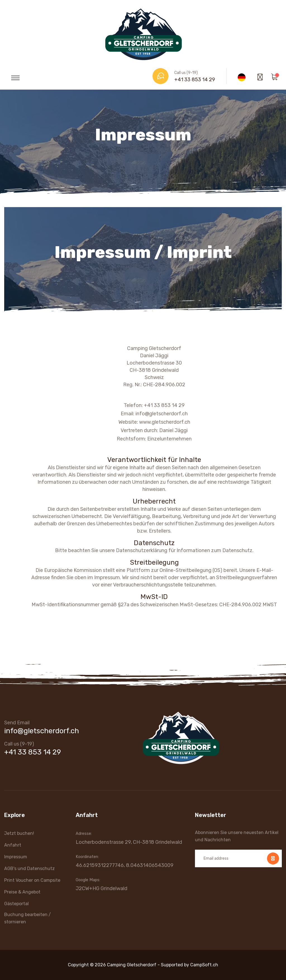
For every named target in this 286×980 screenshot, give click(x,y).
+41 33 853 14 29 (195, 80)
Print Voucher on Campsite (32, 880)
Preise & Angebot (22, 892)
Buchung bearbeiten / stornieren (28, 918)
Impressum (16, 857)
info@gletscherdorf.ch (42, 731)
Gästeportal (16, 904)
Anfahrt (13, 845)
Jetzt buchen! (19, 833)
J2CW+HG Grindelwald (102, 888)
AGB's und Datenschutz (29, 868)
